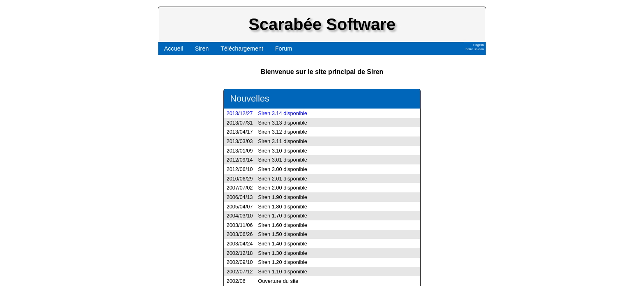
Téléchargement (242, 49)
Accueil (173, 49)
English (478, 45)
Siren (202, 49)
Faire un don (475, 49)
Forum (284, 49)
